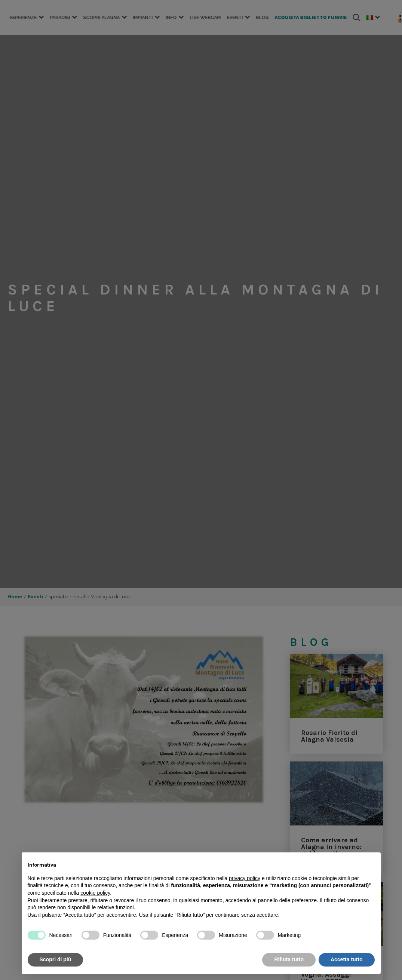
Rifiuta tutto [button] (289, 959)
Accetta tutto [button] (347, 959)
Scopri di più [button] (56, 959)
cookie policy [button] (95, 893)
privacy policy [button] (245, 878)
